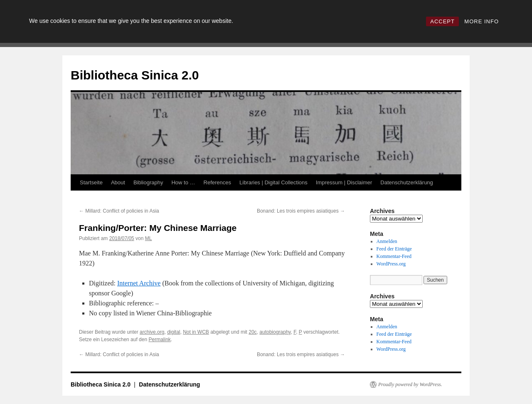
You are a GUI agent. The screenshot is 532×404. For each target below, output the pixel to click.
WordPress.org (391, 264)
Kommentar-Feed (394, 256)
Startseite (91, 182)
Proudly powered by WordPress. (410, 384)
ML (149, 238)
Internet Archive (139, 283)
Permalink (159, 340)
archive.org (152, 332)
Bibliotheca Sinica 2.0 (135, 75)
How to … (183, 182)
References (217, 182)
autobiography (275, 332)
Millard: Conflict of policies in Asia (119, 211)
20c (252, 332)
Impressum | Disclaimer (344, 182)
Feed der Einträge (394, 249)
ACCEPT (442, 21)
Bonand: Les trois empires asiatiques (301, 211)
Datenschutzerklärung (406, 182)
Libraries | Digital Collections (273, 182)
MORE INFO (482, 21)
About (118, 182)
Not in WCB (196, 332)
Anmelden (387, 241)
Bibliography (148, 182)
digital (174, 332)
